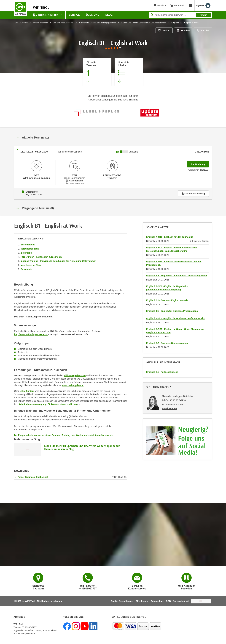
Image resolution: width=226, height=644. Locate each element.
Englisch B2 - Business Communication (167, 342)
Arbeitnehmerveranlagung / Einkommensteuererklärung (48, 404)
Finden (204, 15)
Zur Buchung (200, 163)
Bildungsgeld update (75, 375)
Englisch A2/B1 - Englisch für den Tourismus (170, 236)
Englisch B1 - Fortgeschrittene (162, 371)
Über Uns (93, 15)
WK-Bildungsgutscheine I (64, 23)
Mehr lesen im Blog (31, 264)
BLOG (109, 15)
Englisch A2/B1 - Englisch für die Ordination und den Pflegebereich (174, 263)
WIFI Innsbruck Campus (36, 178)
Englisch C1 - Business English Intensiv (167, 300)
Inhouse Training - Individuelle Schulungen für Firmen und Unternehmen (58, 260)
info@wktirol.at (28, 633)
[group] (113, 48)
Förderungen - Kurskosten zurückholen (41, 256)
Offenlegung (142, 600)
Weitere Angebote (40, 23)
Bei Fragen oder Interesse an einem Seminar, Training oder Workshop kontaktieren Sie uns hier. (64, 435)
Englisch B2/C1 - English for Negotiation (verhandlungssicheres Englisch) (167, 287)
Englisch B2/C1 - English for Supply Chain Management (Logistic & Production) (175, 330)
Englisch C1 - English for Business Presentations (172, 310)
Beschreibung (28, 244)
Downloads (26, 269)
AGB (168, 600)
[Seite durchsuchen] (180, 15)
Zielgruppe (26, 252)
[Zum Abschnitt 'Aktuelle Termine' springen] (97, 72)
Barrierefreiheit (181, 600)
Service (74, 15)
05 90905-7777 (29, 627)
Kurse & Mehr (46, 15)
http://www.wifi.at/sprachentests (31, 334)
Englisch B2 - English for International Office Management (177, 275)
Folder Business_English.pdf (33, 476)
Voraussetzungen (30, 248)
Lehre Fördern (27, 390)
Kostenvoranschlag (193, 193)
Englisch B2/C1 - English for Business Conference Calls (175, 318)
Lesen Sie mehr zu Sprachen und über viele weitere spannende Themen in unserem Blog (82, 447)
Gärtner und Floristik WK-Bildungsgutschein (98, 23)
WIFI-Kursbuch (21, 23)
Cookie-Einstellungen (122, 600)
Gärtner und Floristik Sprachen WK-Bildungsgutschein (144, 23)
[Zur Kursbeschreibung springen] (129, 72)
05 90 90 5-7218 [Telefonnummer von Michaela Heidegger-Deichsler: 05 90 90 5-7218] (178, 400)
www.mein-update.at (73, 385)
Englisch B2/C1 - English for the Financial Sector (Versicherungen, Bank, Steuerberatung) (172, 249)
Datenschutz (157, 600)
